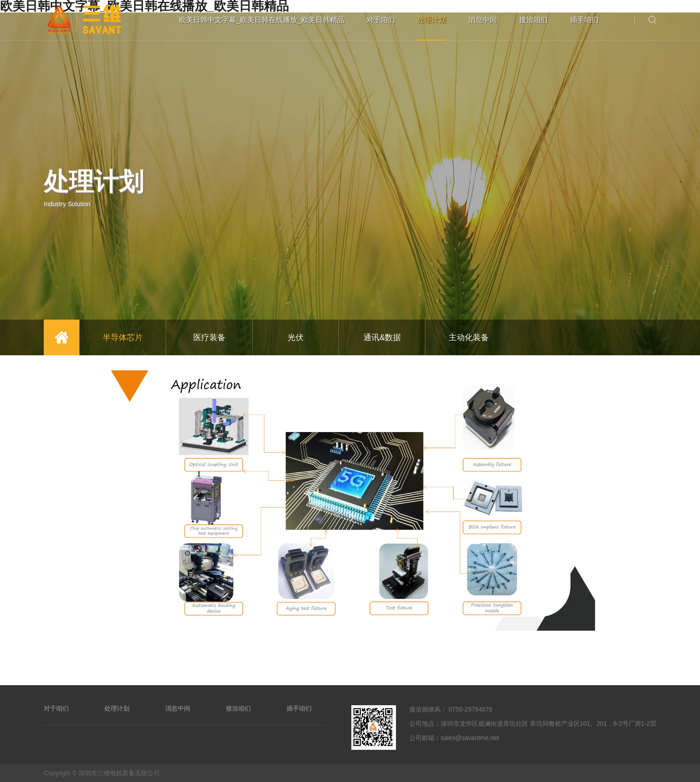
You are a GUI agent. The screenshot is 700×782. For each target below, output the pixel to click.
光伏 (296, 337)
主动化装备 (469, 337)
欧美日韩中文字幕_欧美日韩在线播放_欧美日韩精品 (262, 20)
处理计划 (432, 20)
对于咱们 (381, 20)
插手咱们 (584, 20)
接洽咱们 (533, 20)
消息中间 (483, 20)
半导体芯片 (123, 337)
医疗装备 (209, 337)
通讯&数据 (382, 337)
